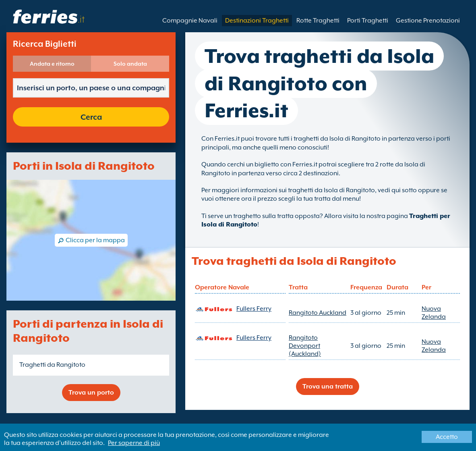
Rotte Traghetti (318, 21)
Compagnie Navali (190, 21)
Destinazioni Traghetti (257, 21)
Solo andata (130, 64)
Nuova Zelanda (434, 313)
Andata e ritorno (52, 64)
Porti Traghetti (368, 21)
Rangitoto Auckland (318, 313)
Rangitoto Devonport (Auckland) (305, 346)
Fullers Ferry (254, 309)
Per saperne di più (134, 443)
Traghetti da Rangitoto (52, 365)
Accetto (447, 437)
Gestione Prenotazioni (428, 21)
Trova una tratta (328, 387)
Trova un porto (91, 393)
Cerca (91, 117)
